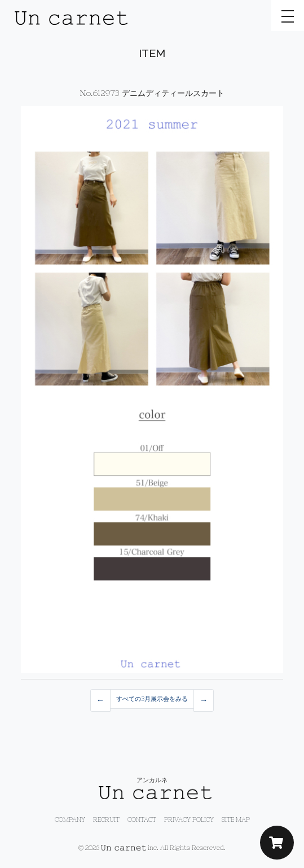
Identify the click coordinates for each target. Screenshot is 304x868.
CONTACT (142, 819)
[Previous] (100, 700)
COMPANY (70, 819)
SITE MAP (236, 819)
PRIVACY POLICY (189, 819)
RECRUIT (106, 819)
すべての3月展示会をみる (152, 699)
